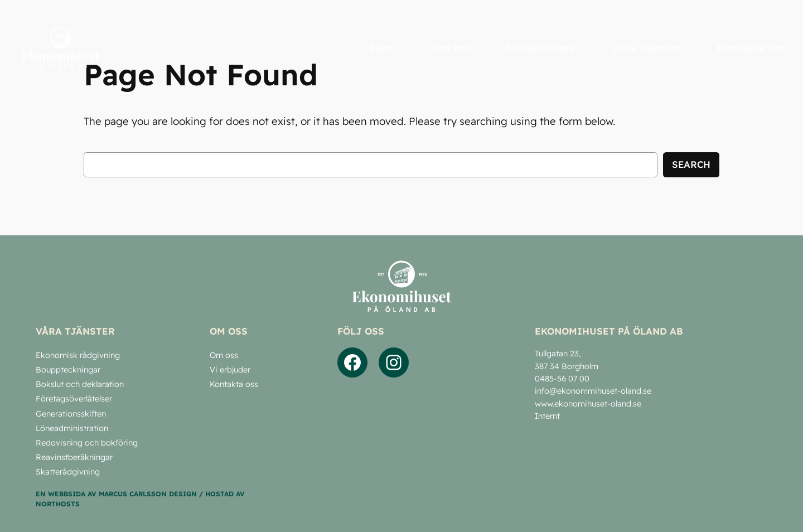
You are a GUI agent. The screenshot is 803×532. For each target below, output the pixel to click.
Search (691, 164)
